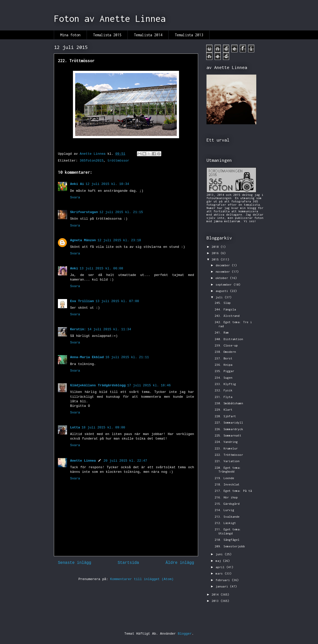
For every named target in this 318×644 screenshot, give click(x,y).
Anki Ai (77, 184)
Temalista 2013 (189, 35)
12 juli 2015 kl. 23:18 (119, 240)
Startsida (128, 563)
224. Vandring (226, 442)
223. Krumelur (226, 448)
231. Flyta (224, 397)
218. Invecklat (227, 484)
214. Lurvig (224, 510)
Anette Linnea (83, 461)
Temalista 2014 (148, 35)
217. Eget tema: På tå (233, 491)
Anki (74, 268)
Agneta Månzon (83, 240)
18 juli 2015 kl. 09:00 (103, 428)
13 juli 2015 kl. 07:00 (117, 301)
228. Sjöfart (225, 416)
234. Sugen (224, 378)
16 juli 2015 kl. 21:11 (127, 357)
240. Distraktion (229, 339)
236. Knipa (224, 365)
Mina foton (70, 35)
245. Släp (223, 303)
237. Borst (224, 358)
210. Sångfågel (227, 540)
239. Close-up (226, 345)
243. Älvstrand (227, 316)
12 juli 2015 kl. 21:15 (121, 212)
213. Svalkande (227, 517)
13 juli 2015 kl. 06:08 (101, 268)
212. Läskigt (225, 523)
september (225, 284)
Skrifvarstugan (84, 212)
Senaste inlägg (75, 563)
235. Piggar (224, 371)
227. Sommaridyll (229, 422)
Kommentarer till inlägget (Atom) (142, 579)
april (221, 567)
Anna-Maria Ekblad (87, 357)
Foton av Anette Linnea (110, 19)
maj (219, 561)
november (224, 272)
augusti (223, 291)
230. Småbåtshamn (229, 403)
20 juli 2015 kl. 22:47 (125, 461)
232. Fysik (224, 390)
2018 (216, 247)
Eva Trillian (82, 301)
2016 (216, 253)
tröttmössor (118, 161)
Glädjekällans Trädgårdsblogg (98, 385)
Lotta (75, 428)
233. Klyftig (225, 384)
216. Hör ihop (226, 497)
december (224, 265)
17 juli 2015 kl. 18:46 (149, 385)
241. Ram (222, 332)
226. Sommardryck (229, 429)
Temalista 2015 (107, 35)
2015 (216, 259)
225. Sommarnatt (228, 435)
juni (220, 554)
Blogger (185, 634)
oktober (223, 278)
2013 (216, 601)
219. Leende (224, 478)
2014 (216, 594)
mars (220, 573)
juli (220, 297)
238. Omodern (225, 352)
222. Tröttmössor (229, 455)
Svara (75, 197)
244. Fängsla (225, 309)
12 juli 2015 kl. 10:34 (107, 184)
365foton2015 (92, 161)
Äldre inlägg (180, 563)
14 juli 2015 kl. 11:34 (109, 329)
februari (224, 580)
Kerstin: (78, 329)
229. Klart (224, 410)
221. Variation (227, 461)
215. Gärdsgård (227, 504)
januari (223, 586)
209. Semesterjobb (230, 546)
